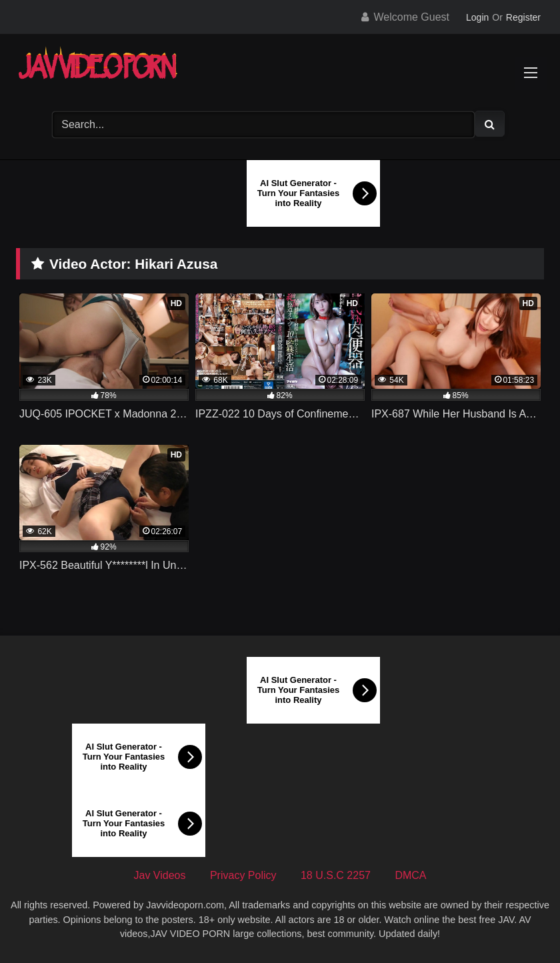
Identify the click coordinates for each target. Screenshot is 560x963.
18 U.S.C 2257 (336, 875)
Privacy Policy (243, 875)
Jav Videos (160, 875)
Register (523, 17)
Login (477, 17)
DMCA (410, 875)
